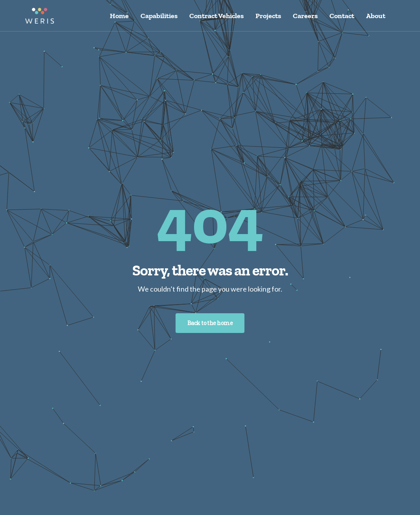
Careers (305, 16)
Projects (268, 16)
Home (119, 16)
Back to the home (210, 323)
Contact (342, 16)
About (376, 16)
